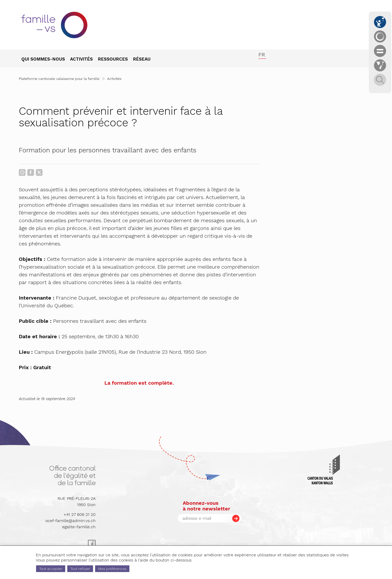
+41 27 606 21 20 (80, 514)
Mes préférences (112, 569)
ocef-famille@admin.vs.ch (70, 521)
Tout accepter (51, 569)
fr (262, 55)
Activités (114, 79)
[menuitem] (46, 60)
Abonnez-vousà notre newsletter (206, 506)
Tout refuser (80, 569)
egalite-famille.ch (79, 527)
